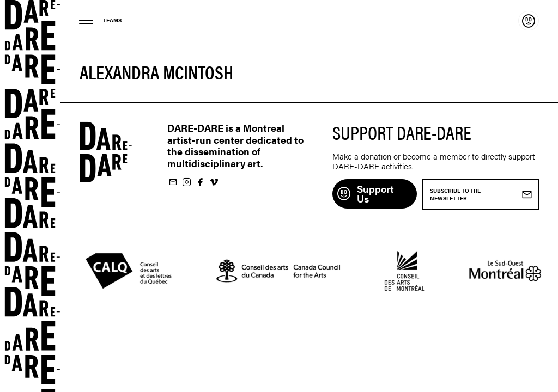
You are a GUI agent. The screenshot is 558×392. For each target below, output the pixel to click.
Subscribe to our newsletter (173, 183)
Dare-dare (30, 196)
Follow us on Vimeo (214, 183)
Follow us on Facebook (200, 183)
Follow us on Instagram (186, 183)
